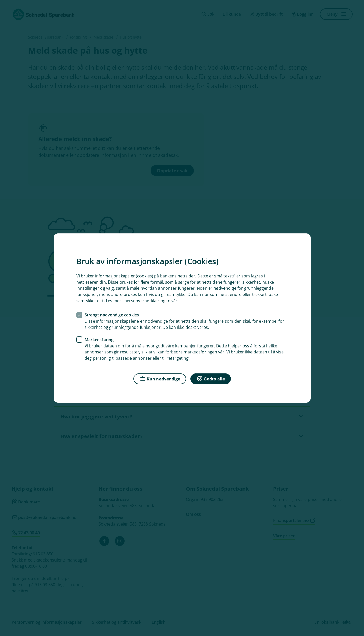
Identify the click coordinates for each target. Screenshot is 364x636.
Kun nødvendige (160, 378)
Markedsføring (99, 340)
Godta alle (211, 378)
